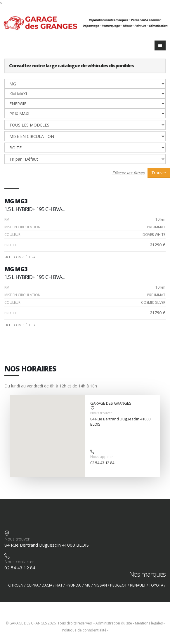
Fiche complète (20, 257)
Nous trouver (101, 413)
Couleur (12, 235)
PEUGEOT (118, 585)
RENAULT (138, 585)
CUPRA (33, 585)
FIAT (59, 585)
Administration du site (114, 623)
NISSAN (100, 585)
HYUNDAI (74, 585)
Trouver (159, 173)
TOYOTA (156, 585)
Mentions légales (149, 623)
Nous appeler (102, 457)
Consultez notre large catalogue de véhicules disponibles (71, 66)
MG (88, 585)
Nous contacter (19, 562)
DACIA (47, 585)
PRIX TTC (12, 245)
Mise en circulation (22, 227)
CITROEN (16, 585)
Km (7, 219)
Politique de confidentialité (84, 630)
